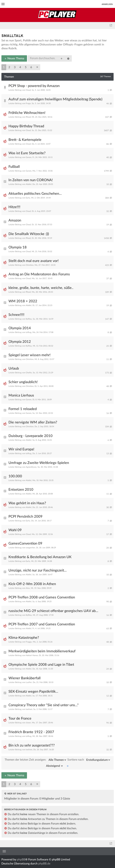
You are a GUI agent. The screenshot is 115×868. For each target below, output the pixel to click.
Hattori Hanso (32, 655)
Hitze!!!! (14, 207)
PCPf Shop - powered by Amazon (34, 86)
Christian (30, 265)
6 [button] (31, 67)
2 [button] (9, 67)
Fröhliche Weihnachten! (27, 113)
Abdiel (29, 184)
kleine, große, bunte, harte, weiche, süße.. (41, 288)
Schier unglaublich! (23, 382)
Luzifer (29, 682)
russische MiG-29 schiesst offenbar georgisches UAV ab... (53, 611)
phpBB (21, 860)
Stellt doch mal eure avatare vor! (34, 261)
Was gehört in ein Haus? (27, 503)
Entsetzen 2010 (21, 490)
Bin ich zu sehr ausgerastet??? (32, 745)
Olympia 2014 (20, 328)
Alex (28, 588)
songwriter (30, 548)
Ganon (29, 157)
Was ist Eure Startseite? (27, 153)
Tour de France (20, 719)
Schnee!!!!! (16, 315)
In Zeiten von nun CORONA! (31, 180)
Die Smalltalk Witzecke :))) (29, 234)
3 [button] (15, 67)
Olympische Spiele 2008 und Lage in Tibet (41, 665)
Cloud (28, 90)
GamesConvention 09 (25, 544)
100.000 (15, 476)
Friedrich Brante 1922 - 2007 (31, 732)
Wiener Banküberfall (25, 678)
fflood (28, 117)
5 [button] (26, 67)
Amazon (15, 220)
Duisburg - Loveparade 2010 (31, 436)
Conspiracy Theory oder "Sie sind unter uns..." (44, 705)
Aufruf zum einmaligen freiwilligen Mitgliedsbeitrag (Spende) (55, 99)
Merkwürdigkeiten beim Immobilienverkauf (42, 651)
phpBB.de (44, 864)
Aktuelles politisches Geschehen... (35, 194)
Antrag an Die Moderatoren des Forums (39, 274)
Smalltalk (12, 36)
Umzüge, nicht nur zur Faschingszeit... (38, 570)
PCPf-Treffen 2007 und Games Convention (42, 624)
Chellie (29, 373)
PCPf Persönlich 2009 (25, 517)
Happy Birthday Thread (26, 126)
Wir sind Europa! (21, 449)
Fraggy (29, 642)
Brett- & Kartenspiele (25, 140)
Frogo (28, 103)
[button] (37, 67)
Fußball (14, 167)
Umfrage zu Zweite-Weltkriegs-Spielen (39, 463)
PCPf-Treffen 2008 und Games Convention (42, 597)
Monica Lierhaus (21, 395)
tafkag (29, 332)
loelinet (29, 709)
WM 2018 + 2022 (23, 301)
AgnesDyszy (31, 467)
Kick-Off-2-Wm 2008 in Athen (32, 584)
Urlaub (14, 369)
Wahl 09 (15, 530)
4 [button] (20, 67)
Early (28, 198)
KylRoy (29, 319)
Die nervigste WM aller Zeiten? (33, 422)
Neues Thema (14, 58)
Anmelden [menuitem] (107, 4)
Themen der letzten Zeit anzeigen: (36, 760)
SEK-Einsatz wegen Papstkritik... (33, 692)
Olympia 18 (18, 247)
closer (28, 723)
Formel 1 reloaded (23, 409)
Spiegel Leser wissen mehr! (29, 355)
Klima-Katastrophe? (24, 638)
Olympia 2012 (20, 342)
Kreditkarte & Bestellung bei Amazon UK (40, 557)
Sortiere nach (89, 760)
